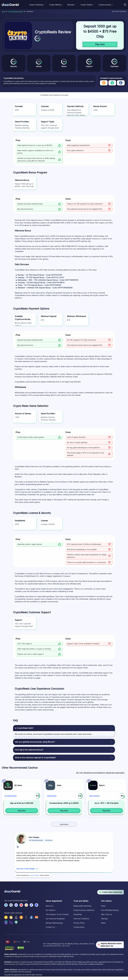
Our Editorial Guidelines (55, 919)
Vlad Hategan (34, 837)
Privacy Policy (79, 923)
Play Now (100, 44)
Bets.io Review (95, 796)
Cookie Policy (79, 927)
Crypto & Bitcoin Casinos (16, 11)
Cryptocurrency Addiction (84, 910)
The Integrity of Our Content (57, 914)
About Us (50, 906)
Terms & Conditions (81, 919)
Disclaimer (78, 914)
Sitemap (104, 919)
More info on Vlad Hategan (26, 869)
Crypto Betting (55, 5)
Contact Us (50, 927)
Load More (64, 824)
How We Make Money (110, 910)
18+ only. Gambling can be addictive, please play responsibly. (100, 773)
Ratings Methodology (54, 923)
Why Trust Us (107, 914)
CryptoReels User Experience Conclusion (54, 95)
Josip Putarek (34, 875)
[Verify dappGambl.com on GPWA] (10, 948)
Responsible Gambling (82, 906)
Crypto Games (86, 5)
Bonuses (71, 5)
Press (103, 906)
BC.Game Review (11, 796)
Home (3, 11)
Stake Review (52, 796)
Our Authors (51, 910)
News (103, 923)
